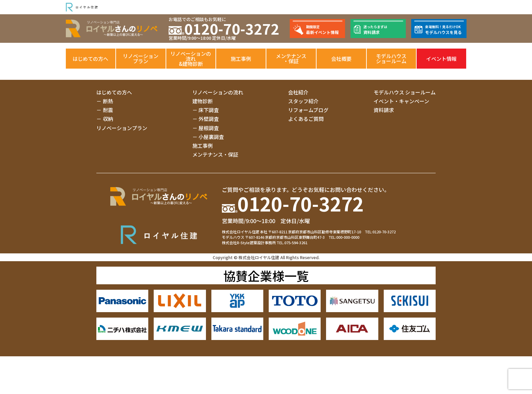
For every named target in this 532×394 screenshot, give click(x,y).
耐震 (108, 110)
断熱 (108, 101)
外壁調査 (209, 119)
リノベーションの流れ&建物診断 (191, 59)
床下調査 (209, 110)
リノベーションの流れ (218, 92)
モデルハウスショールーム (391, 58)
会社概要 (341, 59)
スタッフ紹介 (303, 101)
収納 (108, 119)
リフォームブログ (308, 110)
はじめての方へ (90, 59)
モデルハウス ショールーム (405, 92)
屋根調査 (209, 128)
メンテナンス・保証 (291, 58)
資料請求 (384, 110)
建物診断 (203, 101)
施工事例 (241, 59)
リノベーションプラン (141, 58)
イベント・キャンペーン (401, 101)
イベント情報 (441, 59)
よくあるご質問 (306, 119)
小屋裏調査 (211, 137)
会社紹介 (298, 92)
